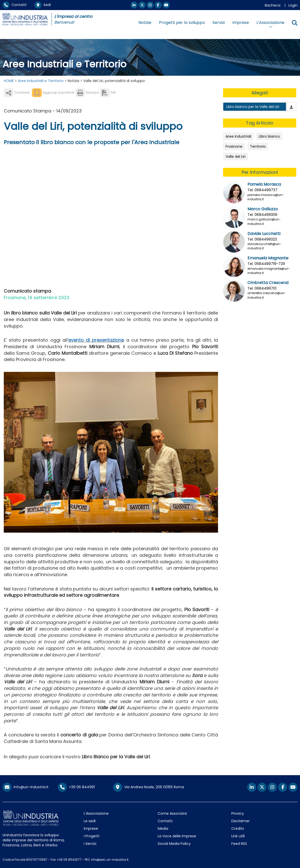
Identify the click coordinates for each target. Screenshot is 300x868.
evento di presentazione (96, 340)
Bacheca (273, 5)
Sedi (43, 5)
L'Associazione (96, 813)
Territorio (258, 146)
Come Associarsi (172, 813)
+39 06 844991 (76, 787)
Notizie (145, 23)
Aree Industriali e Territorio (41, 81)
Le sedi (90, 821)
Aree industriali (238, 136)
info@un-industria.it (26, 787)
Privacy (238, 813)
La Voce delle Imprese (177, 836)
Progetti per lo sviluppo (182, 23)
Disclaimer (241, 821)
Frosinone (234, 146)
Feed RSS (239, 844)
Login (293, 5)
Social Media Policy (174, 844)
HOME (9, 81)
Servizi (219, 23)
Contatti (14, 5)
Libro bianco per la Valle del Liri (253, 107)
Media (163, 828)
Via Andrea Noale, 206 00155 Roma (149, 787)
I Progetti (92, 836)
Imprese (241, 23)
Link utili (238, 836)
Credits (238, 828)
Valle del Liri (235, 156)
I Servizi (90, 844)
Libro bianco (269, 136)
